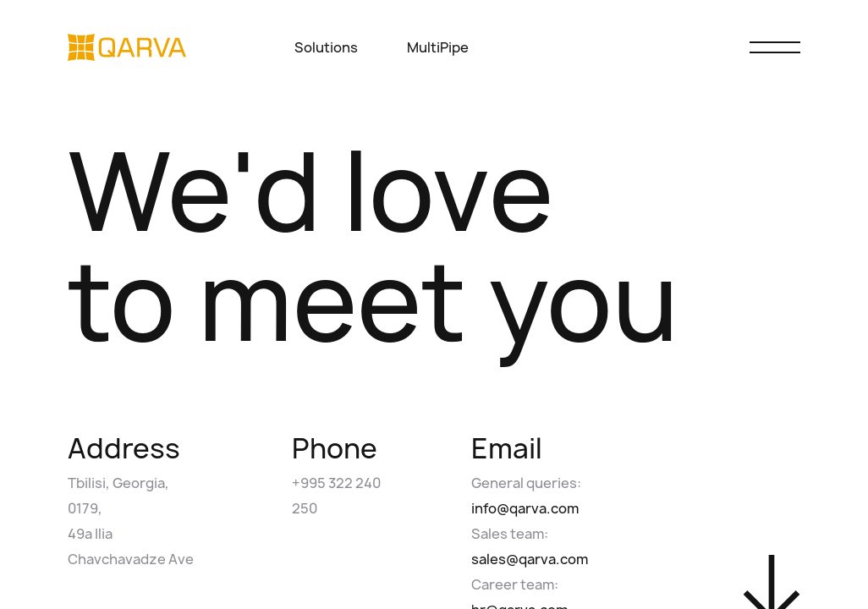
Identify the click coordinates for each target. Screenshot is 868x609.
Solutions (335, 47)
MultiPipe (438, 47)
